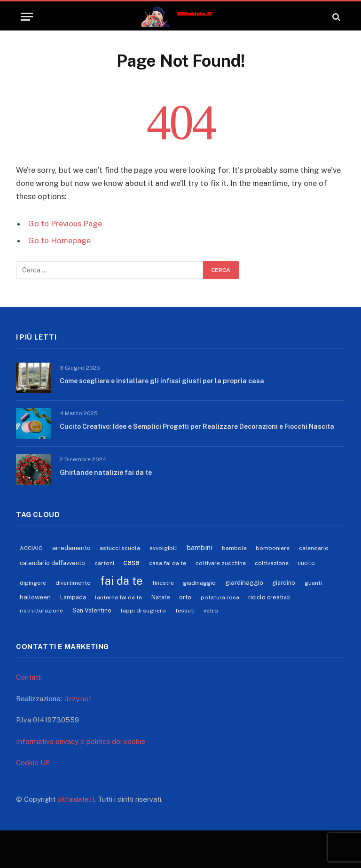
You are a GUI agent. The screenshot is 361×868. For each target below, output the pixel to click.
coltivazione (272, 563)
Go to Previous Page (65, 224)
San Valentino (92, 610)
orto (185, 597)
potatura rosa (220, 597)
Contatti (29, 677)
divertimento (73, 583)
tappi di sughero (143, 611)
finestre (163, 583)
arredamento (71, 548)
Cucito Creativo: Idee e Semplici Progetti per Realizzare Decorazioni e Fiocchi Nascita (197, 426)
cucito (306, 563)
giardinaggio (244, 582)
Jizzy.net (78, 699)
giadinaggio (199, 583)
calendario (314, 548)
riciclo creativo (269, 597)
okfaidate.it (76, 799)
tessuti (185, 611)
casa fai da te (168, 563)
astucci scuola (120, 548)
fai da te (121, 581)
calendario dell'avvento (52, 563)
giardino (284, 583)
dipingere (33, 583)
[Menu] (27, 17)
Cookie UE (33, 763)
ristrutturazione (41, 611)
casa (131, 562)
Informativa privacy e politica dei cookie (81, 741)
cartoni (104, 563)
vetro (211, 611)
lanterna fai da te (118, 597)
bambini (200, 547)
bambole (234, 548)
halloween (35, 597)
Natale (161, 597)
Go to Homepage (59, 240)
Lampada (73, 597)
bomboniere (273, 548)
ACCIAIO (31, 548)
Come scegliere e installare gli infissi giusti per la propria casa (162, 381)
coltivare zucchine (221, 563)
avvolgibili (164, 548)
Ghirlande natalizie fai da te (106, 473)
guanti (313, 583)
